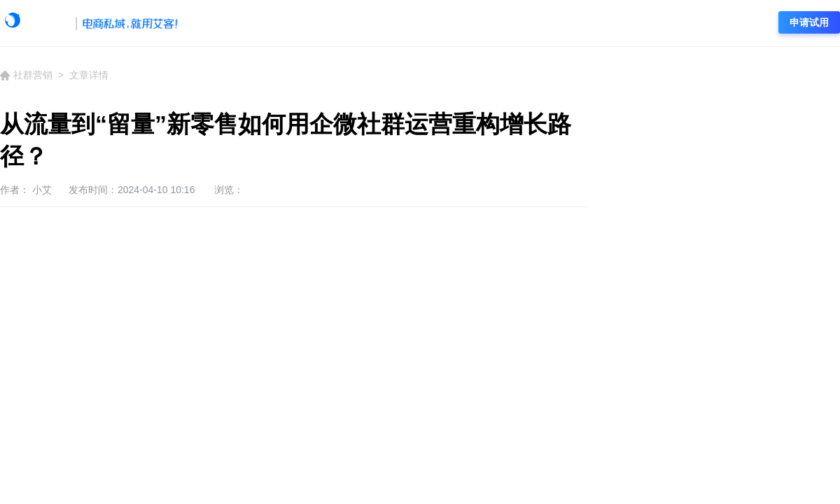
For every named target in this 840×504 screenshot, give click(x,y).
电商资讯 (622, 23)
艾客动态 (289, 23)
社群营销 (555, 23)
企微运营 (422, 23)
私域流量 (489, 23)
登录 (745, 22)
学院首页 (223, 23)
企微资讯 (356, 23)
